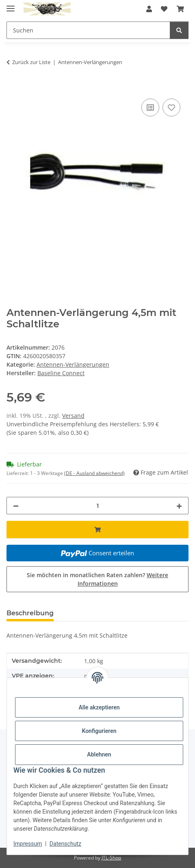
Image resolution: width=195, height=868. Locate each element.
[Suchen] (179, 30)
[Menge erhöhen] (179, 506)
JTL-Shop (111, 858)
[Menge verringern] (16, 506)
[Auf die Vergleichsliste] (150, 107)
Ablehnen (99, 754)
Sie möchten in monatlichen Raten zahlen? (97, 579)
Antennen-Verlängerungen (73, 364)
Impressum (28, 844)
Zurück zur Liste (31, 62)
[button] (149, 9)
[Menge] (97, 506)
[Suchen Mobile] (88, 30)
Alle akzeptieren (99, 707)
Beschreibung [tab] (30, 613)
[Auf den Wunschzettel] (171, 107)
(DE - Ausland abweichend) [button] (94, 473)
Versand (73, 416)
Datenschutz (65, 844)
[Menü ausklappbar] (11, 5)
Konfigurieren (99, 731)
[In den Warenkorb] (13, 88)
